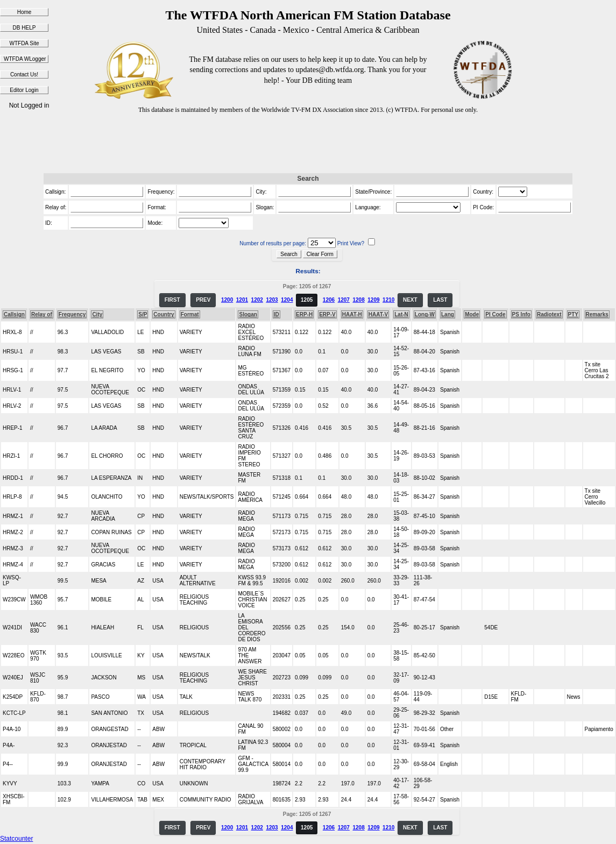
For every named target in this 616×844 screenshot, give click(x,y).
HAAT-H (352, 314)
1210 (388, 300)
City (97, 314)
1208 (358, 300)
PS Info (521, 314)
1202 (257, 300)
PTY (573, 314)
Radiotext (549, 314)
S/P (143, 314)
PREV (203, 300)
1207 (344, 300)
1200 (227, 300)
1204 (287, 300)
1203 (272, 300)
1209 (373, 300)
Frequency (72, 314)
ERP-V (327, 314)
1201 (242, 300)
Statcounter (16, 839)
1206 (329, 300)
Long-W (425, 314)
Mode (472, 314)
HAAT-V (378, 314)
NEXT (410, 300)
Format (190, 314)
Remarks (597, 314)
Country (164, 314)
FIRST (172, 300)
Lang (448, 314)
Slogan (248, 314)
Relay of (42, 314)
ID (277, 314)
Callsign (14, 314)
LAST (440, 300)
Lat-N (401, 314)
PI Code (495, 314)
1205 (307, 300)
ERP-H (304, 314)
